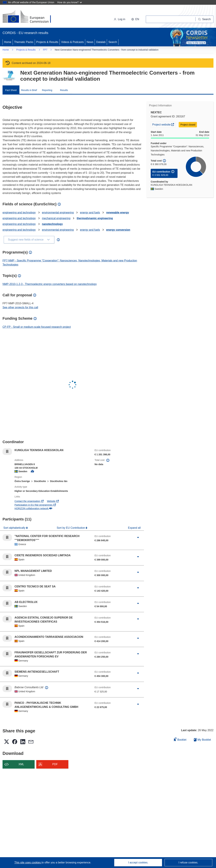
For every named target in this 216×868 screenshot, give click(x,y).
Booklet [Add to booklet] (180, 739)
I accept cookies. (138, 863)
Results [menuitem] (64, 90)
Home (8, 42)
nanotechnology (52, 224)
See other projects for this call (20, 307)
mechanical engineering (56, 218)
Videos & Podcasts (72, 42)
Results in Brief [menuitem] (29, 90)
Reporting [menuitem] (47, 90)
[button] (135, 19)
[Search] (205, 19)
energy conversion (118, 230)
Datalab (101, 42)
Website (53, 501)
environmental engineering (58, 213)
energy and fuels (90, 213)
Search (113, 42)
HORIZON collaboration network (33, 508)
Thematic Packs (24, 42)
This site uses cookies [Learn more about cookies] (28, 863)
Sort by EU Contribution (71, 528)
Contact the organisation (29, 501)
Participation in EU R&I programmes (35, 505)
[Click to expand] (138, 538)
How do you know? (70, 2)
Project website (164, 124)
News (90, 42)
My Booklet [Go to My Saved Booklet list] (202, 740)
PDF (55, 764)
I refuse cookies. (188, 863)
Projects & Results (47, 42)
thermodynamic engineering (95, 218)
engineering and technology (19, 213)
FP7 (45, 50)
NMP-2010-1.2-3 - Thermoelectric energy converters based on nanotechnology (50, 284)
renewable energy (118, 213)
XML (21, 764)
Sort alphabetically (15, 528)
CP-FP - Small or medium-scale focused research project (37, 327)
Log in (119, 19)
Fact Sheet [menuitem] (11, 90)
